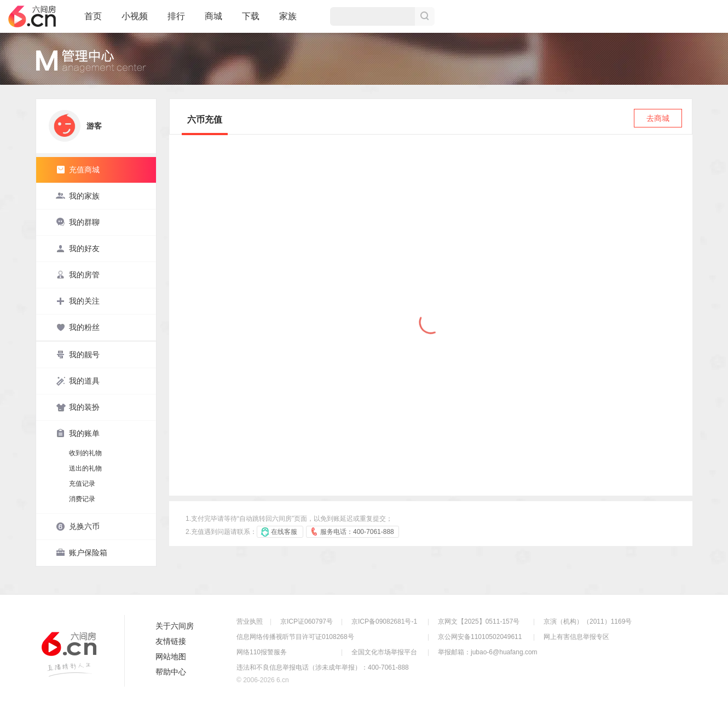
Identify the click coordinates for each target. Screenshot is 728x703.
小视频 (135, 21)
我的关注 (78, 301)
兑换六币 (78, 526)
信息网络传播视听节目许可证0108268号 (295, 637)
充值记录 (82, 484)
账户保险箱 (82, 553)
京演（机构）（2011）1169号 (588, 621)
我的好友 (78, 248)
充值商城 (78, 170)
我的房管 (78, 275)
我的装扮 (78, 407)
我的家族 (78, 196)
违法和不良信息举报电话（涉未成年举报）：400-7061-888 (323, 667)
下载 (251, 16)
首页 (93, 21)
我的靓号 (78, 355)
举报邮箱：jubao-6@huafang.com (488, 652)
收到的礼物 (85, 453)
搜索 (425, 16)
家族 (288, 21)
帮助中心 (171, 672)
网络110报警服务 (262, 652)
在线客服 (284, 532)
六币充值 (205, 120)
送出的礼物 (85, 468)
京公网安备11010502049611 (480, 637)
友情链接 (171, 641)
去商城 (658, 118)
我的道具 (78, 381)
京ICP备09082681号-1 (384, 621)
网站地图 (171, 656)
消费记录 (82, 499)
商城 (213, 21)
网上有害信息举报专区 (576, 637)
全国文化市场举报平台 (384, 652)
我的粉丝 (78, 327)
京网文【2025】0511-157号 (479, 621)
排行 (176, 16)
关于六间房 (175, 626)
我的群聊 (78, 222)
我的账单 (78, 433)
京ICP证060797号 (307, 621)
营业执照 (250, 621)
